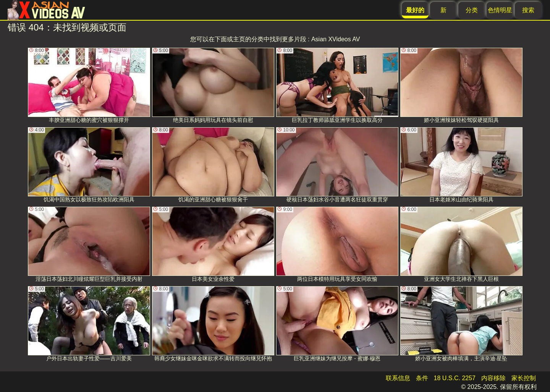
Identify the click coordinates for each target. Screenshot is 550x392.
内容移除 (493, 378)
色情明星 (500, 10)
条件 (422, 378)
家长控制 (524, 378)
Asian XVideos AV (336, 39)
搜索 (528, 10)
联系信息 (398, 378)
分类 (472, 10)
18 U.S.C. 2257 (455, 378)
